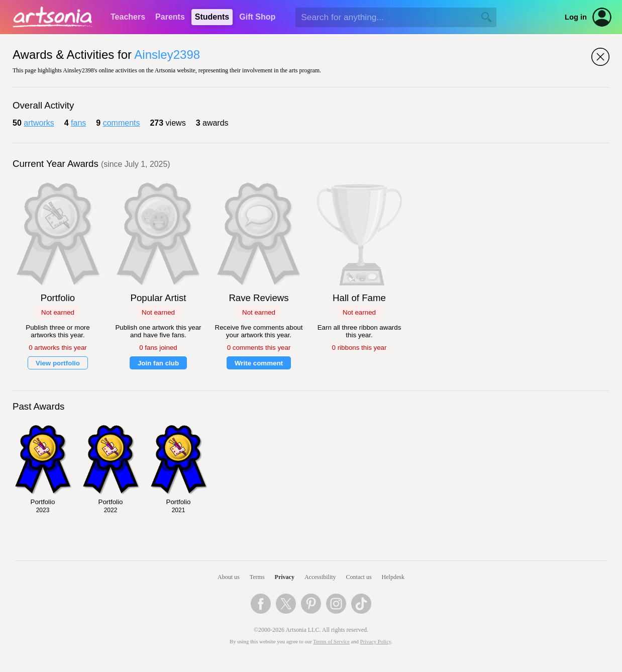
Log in (576, 17)
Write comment (259, 363)
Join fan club (158, 363)
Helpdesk (393, 577)
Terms (257, 577)
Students (212, 17)
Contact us (359, 577)
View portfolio (58, 363)
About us (229, 577)
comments (122, 123)
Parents (170, 17)
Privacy (285, 577)
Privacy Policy (376, 642)
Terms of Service (331, 642)
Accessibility (320, 577)
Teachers (128, 17)
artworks (39, 123)
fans (78, 123)
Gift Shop (257, 17)
